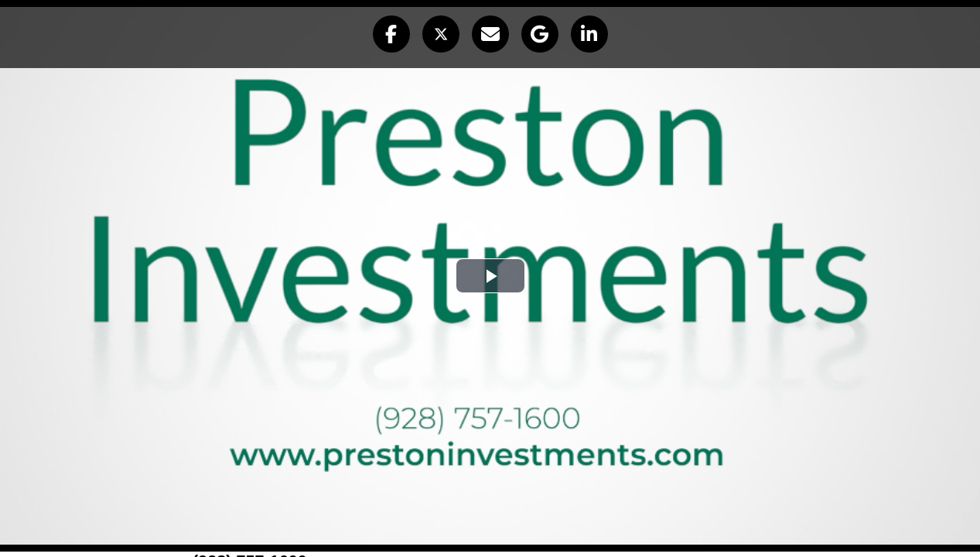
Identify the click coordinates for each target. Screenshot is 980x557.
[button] (391, 34)
